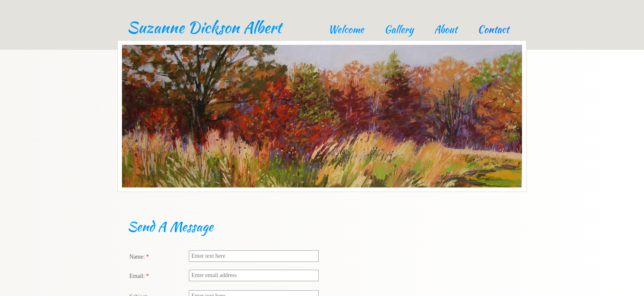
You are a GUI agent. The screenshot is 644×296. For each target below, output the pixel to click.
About (446, 29)
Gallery (399, 29)
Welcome (346, 29)
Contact (493, 29)
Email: (139, 276)
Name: (139, 257)
